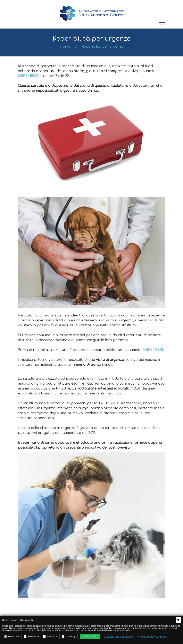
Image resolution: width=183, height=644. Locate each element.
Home (65, 47)
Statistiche (50, 637)
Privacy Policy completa (152, 637)
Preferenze (31, 637)
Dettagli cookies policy (119, 637)
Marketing (69, 637)
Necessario (12, 637)
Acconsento (90, 636)
